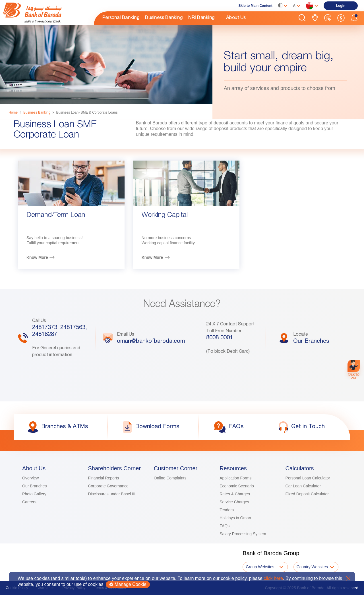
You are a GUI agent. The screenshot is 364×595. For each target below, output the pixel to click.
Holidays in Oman (235, 518)
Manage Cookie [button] (128, 584)
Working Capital (165, 216)
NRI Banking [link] (201, 18)
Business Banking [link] (164, 18)
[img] (45, 13)
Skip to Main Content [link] (255, 6)
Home (13, 112)
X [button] (348, 578)
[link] (45, 13)
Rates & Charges (235, 494)
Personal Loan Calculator (308, 478)
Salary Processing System (243, 534)
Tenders (227, 510)
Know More (37, 257)
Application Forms (235, 478)
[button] (302, 18)
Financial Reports (103, 478)
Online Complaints (170, 478)
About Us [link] (236, 18)
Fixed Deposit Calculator (307, 494)
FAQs (225, 526)
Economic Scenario (237, 486)
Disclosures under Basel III (112, 494)
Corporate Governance (108, 486)
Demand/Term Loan (56, 216)
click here (273, 578)
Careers (29, 502)
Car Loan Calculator (303, 486)
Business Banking (37, 112)
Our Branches (34, 486)
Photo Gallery (34, 494)
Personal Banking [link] (121, 18)
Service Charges (234, 502)
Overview (30, 478)
